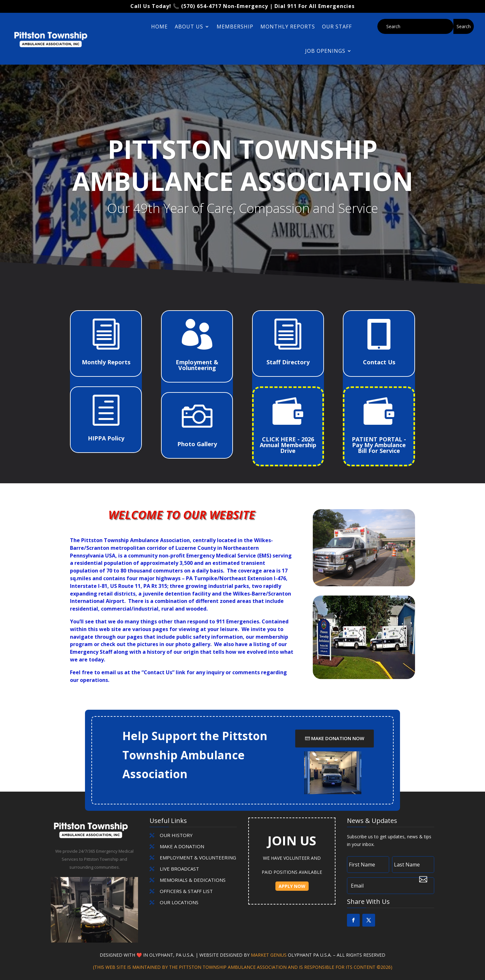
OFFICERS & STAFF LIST (186, 891)
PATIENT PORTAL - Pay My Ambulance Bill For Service (379, 445)
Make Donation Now (338, 738)
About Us (189, 27)
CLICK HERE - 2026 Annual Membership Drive (288, 445)
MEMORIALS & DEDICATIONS (193, 880)
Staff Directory (288, 362)
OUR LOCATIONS (179, 902)
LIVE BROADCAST (179, 869)
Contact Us (379, 362)
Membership (235, 27)
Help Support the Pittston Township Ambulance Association (195, 755)
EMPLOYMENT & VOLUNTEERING (198, 857)
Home (159, 27)
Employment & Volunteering (197, 365)
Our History (176, 835)
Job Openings (325, 51)
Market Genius (269, 955)
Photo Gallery (197, 444)
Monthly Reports (288, 27)
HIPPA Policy (106, 438)
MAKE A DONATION (182, 846)
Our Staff (337, 27)
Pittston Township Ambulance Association (243, 184)
